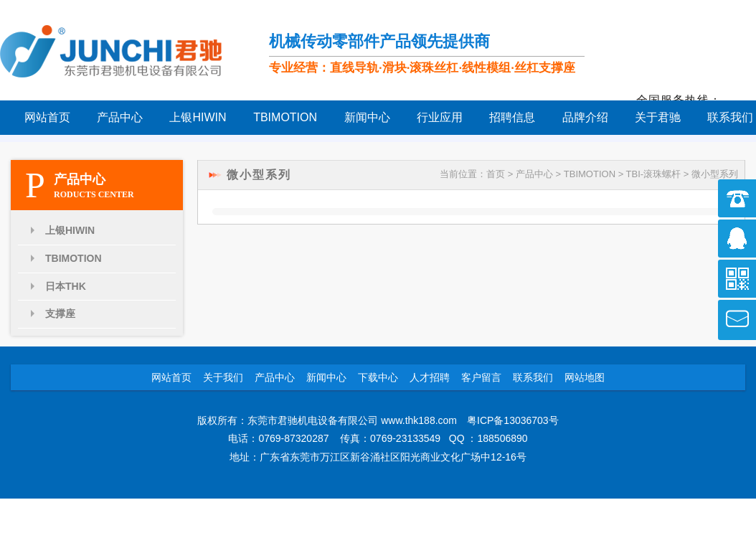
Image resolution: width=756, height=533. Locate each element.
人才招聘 (430, 377)
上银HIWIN (198, 117)
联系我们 (533, 377)
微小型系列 (715, 174)
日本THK (66, 286)
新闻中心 (367, 117)
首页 (496, 174)
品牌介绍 (585, 117)
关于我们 (223, 377)
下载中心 (378, 377)
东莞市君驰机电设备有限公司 (313, 420)
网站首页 (47, 117)
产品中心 (120, 117)
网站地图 (585, 377)
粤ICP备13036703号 (513, 420)
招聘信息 (512, 117)
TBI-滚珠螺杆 (654, 174)
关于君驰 (658, 117)
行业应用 (440, 117)
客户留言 (481, 377)
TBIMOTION (285, 117)
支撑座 (60, 313)
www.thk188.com (419, 420)
